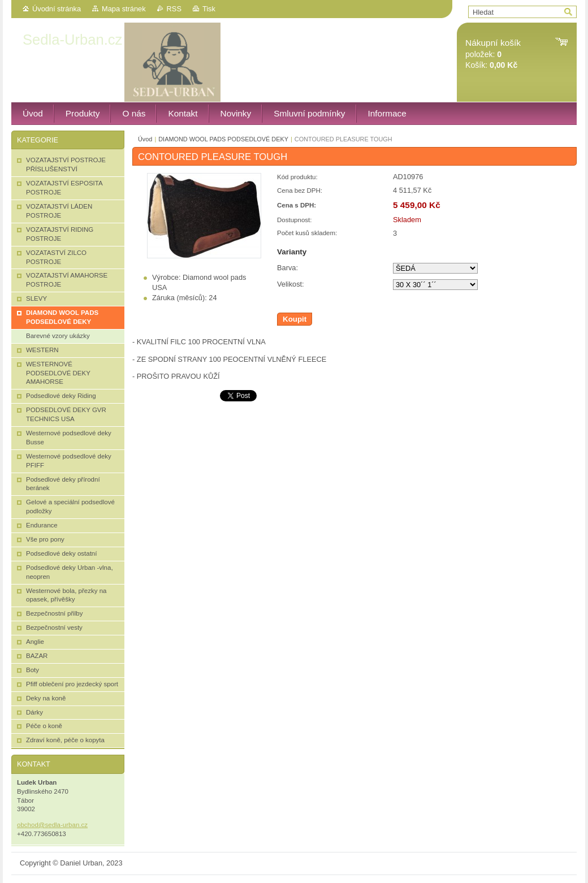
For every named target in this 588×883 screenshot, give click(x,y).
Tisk (209, 9)
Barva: (287, 268)
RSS (174, 9)
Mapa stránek (124, 9)
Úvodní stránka (57, 9)
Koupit (295, 319)
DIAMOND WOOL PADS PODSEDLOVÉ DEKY (223, 139)
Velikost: (291, 284)
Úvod (145, 139)
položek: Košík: (493, 54)
